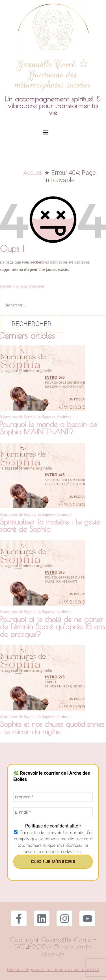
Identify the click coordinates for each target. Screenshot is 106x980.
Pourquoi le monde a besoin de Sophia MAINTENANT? (49, 428)
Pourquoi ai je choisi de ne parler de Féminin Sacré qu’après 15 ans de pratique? (52, 627)
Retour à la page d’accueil (22, 286)
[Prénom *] (53, 797)
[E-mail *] (53, 812)
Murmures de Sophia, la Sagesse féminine (36, 417)
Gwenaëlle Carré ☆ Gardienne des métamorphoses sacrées (53, 74)
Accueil (33, 173)
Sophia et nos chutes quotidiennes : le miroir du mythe (52, 728)
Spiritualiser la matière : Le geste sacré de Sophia (50, 525)
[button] (46, 132)
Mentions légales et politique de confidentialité (53, 969)
